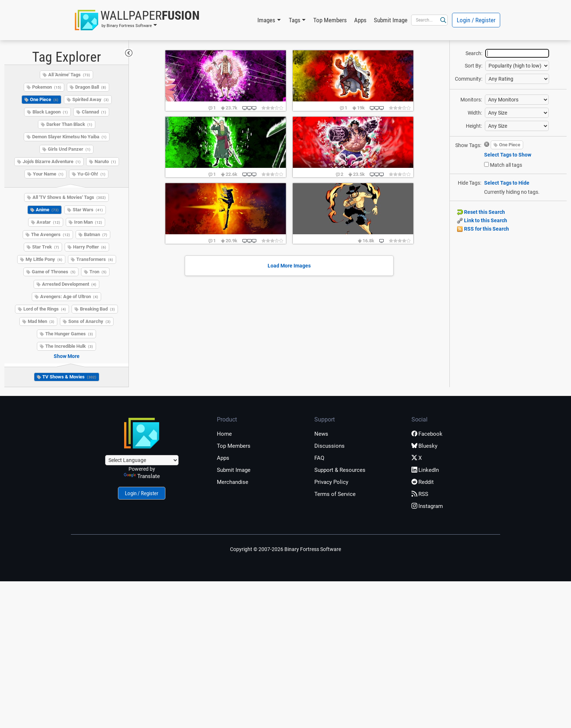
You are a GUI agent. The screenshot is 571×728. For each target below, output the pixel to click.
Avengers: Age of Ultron (69, 296)
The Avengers (51, 234)
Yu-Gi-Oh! (91, 174)
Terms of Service (335, 494)
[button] (137, 20)
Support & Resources (340, 470)
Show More (67, 356)
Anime (47, 210)
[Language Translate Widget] (142, 460)
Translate (142, 476)
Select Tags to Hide (507, 183)
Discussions (329, 446)
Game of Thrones (54, 272)
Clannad (94, 112)
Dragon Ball (91, 87)
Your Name (48, 174)
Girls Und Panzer (69, 149)
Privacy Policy (331, 482)
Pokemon (47, 87)
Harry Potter (90, 247)
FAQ (319, 458)
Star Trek (46, 247)
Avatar (48, 222)
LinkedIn (425, 470)
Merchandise (233, 482)
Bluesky (424, 446)
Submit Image (391, 20)
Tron (98, 272)
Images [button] (266, 20)
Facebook (427, 434)
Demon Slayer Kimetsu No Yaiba (69, 137)
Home (224, 434)
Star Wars (88, 210)
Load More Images (289, 266)
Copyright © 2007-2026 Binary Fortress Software (285, 549)
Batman (96, 234)
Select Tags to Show (508, 155)
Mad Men (41, 321)
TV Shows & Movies (69, 377)
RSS (420, 494)
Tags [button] (295, 20)
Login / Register (476, 20)
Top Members (330, 20)
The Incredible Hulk (69, 346)
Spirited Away (91, 99)
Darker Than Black (69, 124)
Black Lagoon (50, 112)
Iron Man (88, 222)
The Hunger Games (69, 334)
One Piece (44, 99)
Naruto (105, 161)
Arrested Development (69, 284)
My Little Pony (44, 259)
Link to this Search (482, 220)
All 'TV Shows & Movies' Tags (69, 197)
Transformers (95, 259)
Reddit (423, 482)
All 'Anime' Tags (69, 75)
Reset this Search (481, 212)
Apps (360, 20)
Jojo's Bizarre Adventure (52, 161)
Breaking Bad (97, 309)
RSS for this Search (483, 229)
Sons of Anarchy (89, 321)
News (321, 434)
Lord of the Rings (45, 309)
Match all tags (506, 165)
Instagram (427, 506)
